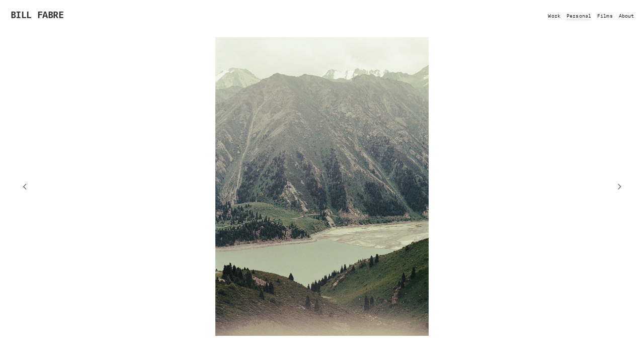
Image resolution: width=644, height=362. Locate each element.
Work (554, 15)
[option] (322, 187)
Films (605, 15)
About (627, 15)
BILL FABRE (37, 14)
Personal (579, 15)
